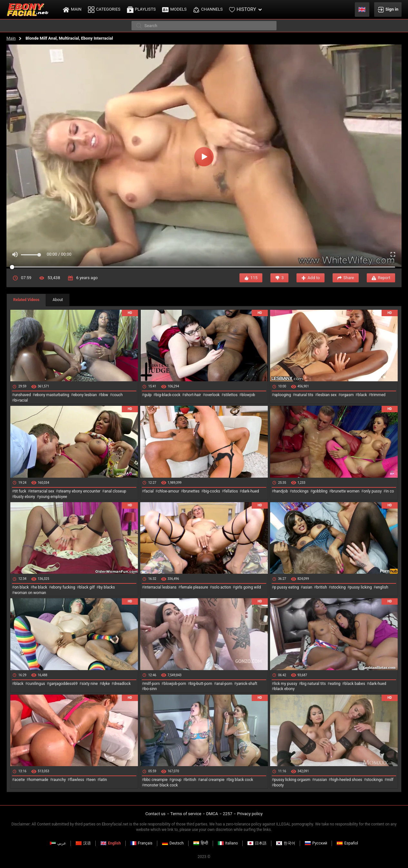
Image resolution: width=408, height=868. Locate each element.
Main (11, 38)
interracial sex (42, 491)
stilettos (231, 395)
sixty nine (90, 684)
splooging (282, 395)
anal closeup (115, 491)
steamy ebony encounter (79, 491)
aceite (19, 780)
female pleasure (194, 587)
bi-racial (21, 400)
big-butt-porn (201, 684)
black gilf (87, 587)
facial (149, 491)
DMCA (212, 814)
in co (390, 491)
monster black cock (161, 785)
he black (40, 587)
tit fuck (20, 491)
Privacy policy (250, 814)
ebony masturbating (52, 395)
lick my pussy (286, 684)
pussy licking (361, 587)
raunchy (59, 780)
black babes (355, 684)
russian (321, 780)
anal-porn (224, 684)
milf (390, 780)
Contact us (155, 814)
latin (103, 780)
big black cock (241, 780)
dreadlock (122, 684)
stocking (338, 587)
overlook (212, 395)
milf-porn (152, 684)
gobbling (320, 491)
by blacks (107, 587)
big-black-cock (168, 395)
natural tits (304, 395)
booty (279, 785)
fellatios (231, 491)
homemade (39, 780)
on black (21, 587)
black (362, 395)
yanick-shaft (247, 684)
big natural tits (314, 684)
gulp (148, 395)
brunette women (346, 491)
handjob (281, 491)
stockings (300, 491)
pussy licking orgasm (292, 780)
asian (308, 587)
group (176, 780)
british (321, 587)
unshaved (22, 395)
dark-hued (250, 491)
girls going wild (248, 587)
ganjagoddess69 (63, 684)
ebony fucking (63, 587)
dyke (106, 684)
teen (92, 780)
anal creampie (212, 780)
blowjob (248, 395)
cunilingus (36, 684)
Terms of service (186, 814)
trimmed (378, 395)
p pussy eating (286, 587)
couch (117, 395)
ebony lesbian (85, 395)
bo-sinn (150, 689)
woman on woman (30, 593)
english (382, 587)
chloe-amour (168, 491)
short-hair (193, 395)
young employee (53, 497)
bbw (105, 395)
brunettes (191, 491)
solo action (222, 587)
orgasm (347, 395)
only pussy (373, 491)
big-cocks (212, 491)
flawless (77, 780)
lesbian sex (327, 395)
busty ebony (24, 497)
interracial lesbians (160, 587)
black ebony (284, 689)
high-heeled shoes (347, 780)
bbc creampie (156, 780)
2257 (228, 814)
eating (335, 684)
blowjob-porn (175, 684)
